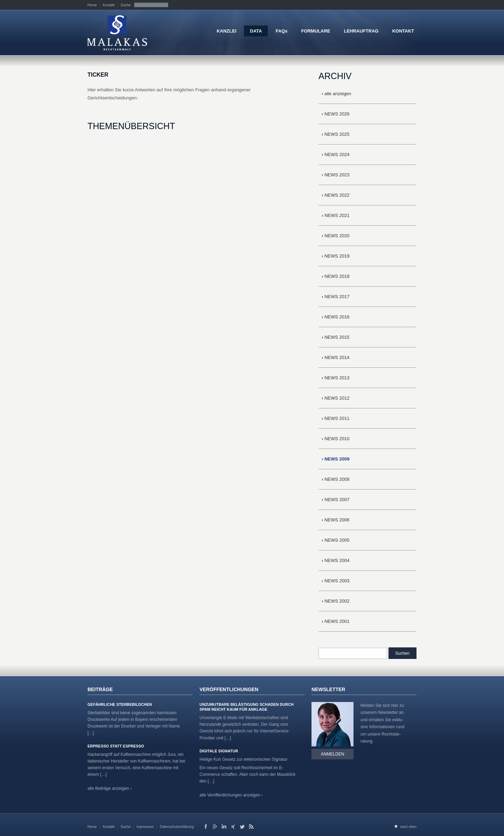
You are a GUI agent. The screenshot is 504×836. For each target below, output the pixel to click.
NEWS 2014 (336, 357)
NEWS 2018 (336, 276)
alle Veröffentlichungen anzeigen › (231, 795)
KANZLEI (226, 31)
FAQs (281, 31)
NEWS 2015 (336, 337)
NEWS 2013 (336, 378)
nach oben (408, 827)
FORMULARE (316, 31)
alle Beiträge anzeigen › (110, 788)
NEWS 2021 (336, 215)
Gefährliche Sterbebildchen (120, 704)
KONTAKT (403, 31)
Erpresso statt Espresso (116, 746)
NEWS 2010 (336, 439)
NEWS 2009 (336, 459)
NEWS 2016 (336, 317)
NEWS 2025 (336, 134)
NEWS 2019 (336, 256)
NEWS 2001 (336, 621)
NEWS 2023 (336, 175)
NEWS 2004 (336, 560)
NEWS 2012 (336, 398)
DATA (256, 31)
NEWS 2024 (336, 154)
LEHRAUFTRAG (361, 31)
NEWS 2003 (336, 581)
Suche (126, 5)
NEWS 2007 (336, 500)
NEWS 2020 (336, 236)
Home (92, 5)
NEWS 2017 (336, 297)
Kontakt (109, 5)
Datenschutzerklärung (177, 827)
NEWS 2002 (336, 601)
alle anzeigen (337, 94)
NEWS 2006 (336, 520)
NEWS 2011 (336, 418)
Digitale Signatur (219, 751)
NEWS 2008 (336, 479)
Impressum (145, 827)
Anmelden (333, 754)
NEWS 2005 (336, 540)
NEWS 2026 (336, 114)
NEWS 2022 (336, 195)
